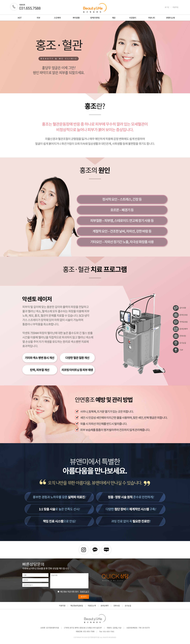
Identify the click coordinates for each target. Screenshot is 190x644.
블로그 (106, 550)
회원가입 (175, 7)
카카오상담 (180, 322)
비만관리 (133, 18)
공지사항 (179, 308)
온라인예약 (180, 329)
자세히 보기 (84, 592)
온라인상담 (180, 315)
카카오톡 (95, 550)
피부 (38, 18)
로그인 (167, 7)
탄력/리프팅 (95, 18)
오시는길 (179, 343)
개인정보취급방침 (77, 606)
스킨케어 (57, 18)
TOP (178, 350)
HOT (20, 18)
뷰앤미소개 (170, 18)
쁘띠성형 (76, 18)
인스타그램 (84, 550)
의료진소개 (92, 606)
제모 (114, 18)
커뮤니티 (152, 18)
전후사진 (179, 336)
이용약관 (62, 606)
